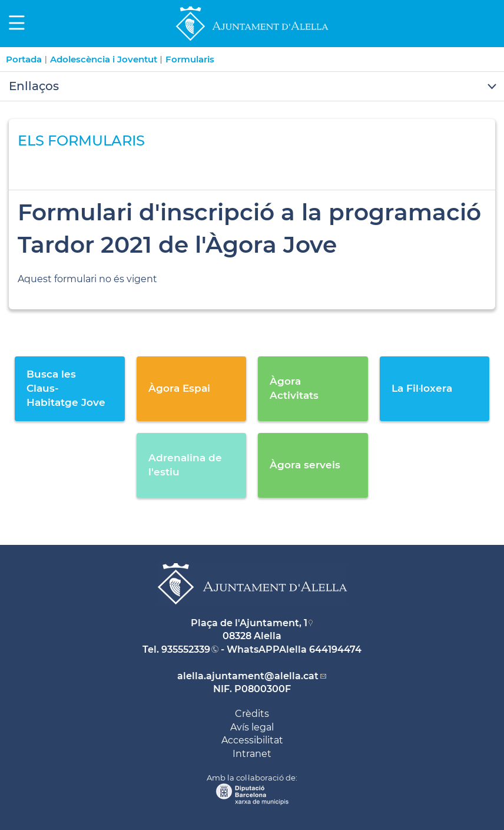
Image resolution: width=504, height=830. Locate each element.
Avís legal (252, 727)
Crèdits (252, 714)
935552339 (186, 649)
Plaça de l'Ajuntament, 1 (249, 623)
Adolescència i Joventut (104, 59)
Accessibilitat (252, 740)
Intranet (252, 754)
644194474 (335, 649)
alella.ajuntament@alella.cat (248, 676)
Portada (24, 59)
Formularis (190, 59)
